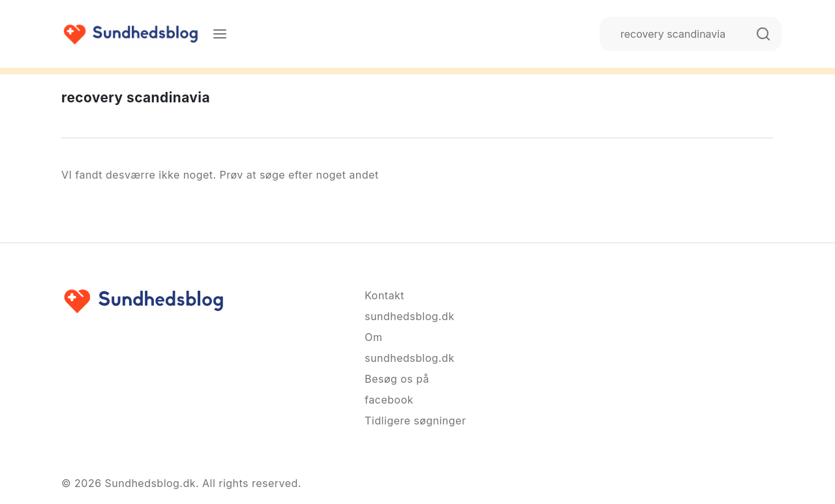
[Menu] (220, 34)
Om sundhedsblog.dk (410, 348)
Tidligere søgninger (415, 421)
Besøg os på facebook (397, 389)
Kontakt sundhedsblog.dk (410, 306)
